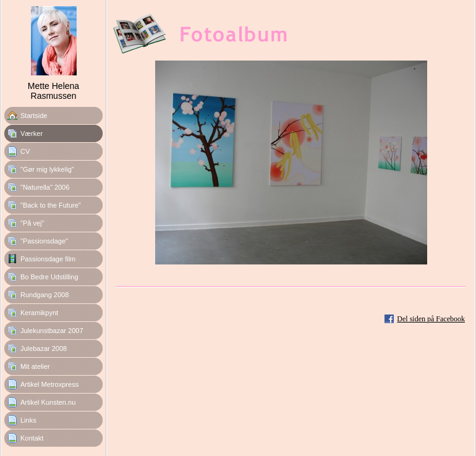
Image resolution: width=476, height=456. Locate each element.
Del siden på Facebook (431, 319)
